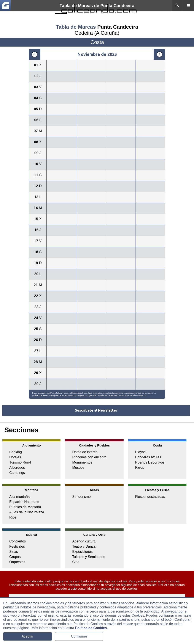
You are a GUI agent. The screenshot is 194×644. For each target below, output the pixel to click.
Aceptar (28, 636)
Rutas (94, 490)
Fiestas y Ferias (157, 490)
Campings (17, 473)
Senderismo (81, 497)
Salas (14, 552)
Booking (16, 452)
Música (31, 535)
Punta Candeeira (118, 27)
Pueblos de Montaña (25, 507)
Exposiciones (82, 552)
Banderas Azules (148, 457)
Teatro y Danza (84, 546)
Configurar (79, 636)
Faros (140, 468)
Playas (140, 452)
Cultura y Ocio (95, 535)
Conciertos (17, 541)
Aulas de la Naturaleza (27, 512)
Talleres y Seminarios (89, 557)
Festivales (17, 546)
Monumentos (82, 462)
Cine (76, 562)
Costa (157, 445)
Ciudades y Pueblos (95, 445)
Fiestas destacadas (150, 497)
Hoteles (15, 457)
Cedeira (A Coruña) (97, 33)
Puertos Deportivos (150, 462)
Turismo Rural (20, 462)
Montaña (32, 490)
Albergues (17, 468)
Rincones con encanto (89, 457)
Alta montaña (19, 497)
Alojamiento (32, 445)
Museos (78, 468)
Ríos (13, 517)
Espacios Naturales (24, 502)
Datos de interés (85, 452)
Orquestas (17, 562)
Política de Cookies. (91, 628)
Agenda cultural (84, 541)
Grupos (15, 557)
